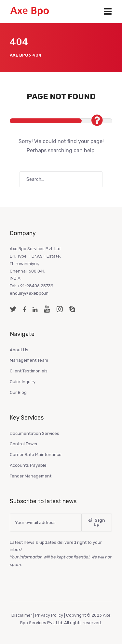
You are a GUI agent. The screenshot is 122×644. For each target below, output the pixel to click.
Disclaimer (22, 615)
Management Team (29, 360)
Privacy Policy (49, 615)
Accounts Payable (28, 465)
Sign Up (97, 522)
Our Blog (18, 392)
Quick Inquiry (23, 382)
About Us (19, 350)
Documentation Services (34, 433)
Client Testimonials (29, 371)
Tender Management (31, 476)
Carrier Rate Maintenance (36, 455)
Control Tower (24, 444)
